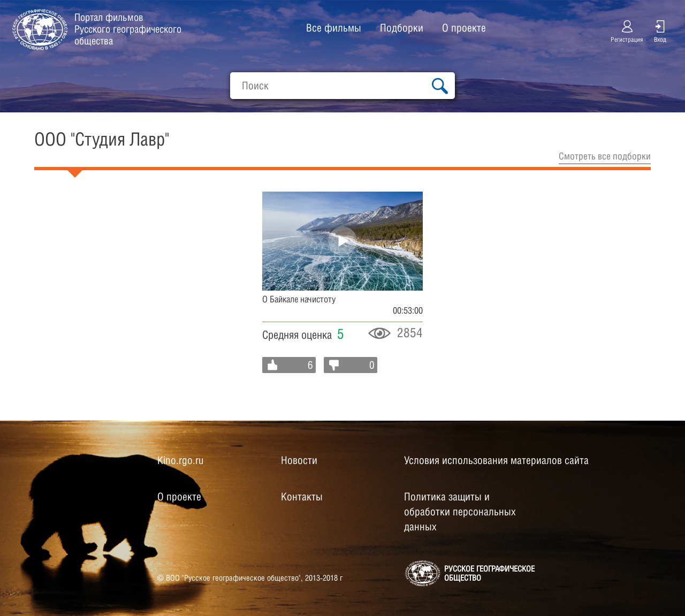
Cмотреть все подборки (605, 156)
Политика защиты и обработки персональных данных (460, 512)
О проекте (464, 28)
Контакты (302, 497)
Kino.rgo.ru (180, 460)
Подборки (402, 28)
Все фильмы (334, 28)
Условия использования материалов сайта (496, 460)
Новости (299, 460)
